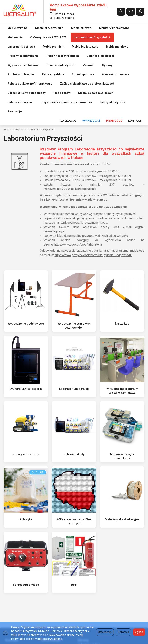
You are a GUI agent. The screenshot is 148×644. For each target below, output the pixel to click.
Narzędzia (122, 231)
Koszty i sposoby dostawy (55, 578)
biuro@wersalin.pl (63, 18)
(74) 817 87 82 (16, 560)
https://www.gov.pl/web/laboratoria (78, 152)
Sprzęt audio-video (26, 492)
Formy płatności (86, 570)
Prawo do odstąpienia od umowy (55, 572)
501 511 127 (15, 570)
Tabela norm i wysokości (91, 560)
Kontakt (10, 546)
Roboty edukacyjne (26, 361)
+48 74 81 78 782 (62, 14)
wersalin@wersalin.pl (18, 574)
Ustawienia (105, 632)
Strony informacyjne (87, 548)
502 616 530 (15, 565)
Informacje (49, 546)
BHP (74, 492)
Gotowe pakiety (74, 361)
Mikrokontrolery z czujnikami (122, 361)
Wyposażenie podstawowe (26, 231)
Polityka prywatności (88, 565)
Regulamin (46, 561)
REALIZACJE (68, 28)
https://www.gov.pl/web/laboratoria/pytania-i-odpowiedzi (93, 162)
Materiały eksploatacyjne (122, 427)
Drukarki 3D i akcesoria (26, 296)
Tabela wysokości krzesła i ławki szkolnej (92, 576)
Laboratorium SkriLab (74, 296)
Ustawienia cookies (51, 593)
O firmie (45, 556)
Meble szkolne (18, 28)
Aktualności (47, 588)
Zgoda (139, 632)
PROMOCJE (114, 28)
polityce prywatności (50, 639)
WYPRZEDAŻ (91, 28)
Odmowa (123, 632)
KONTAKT (135, 28)
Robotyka (26, 427)
